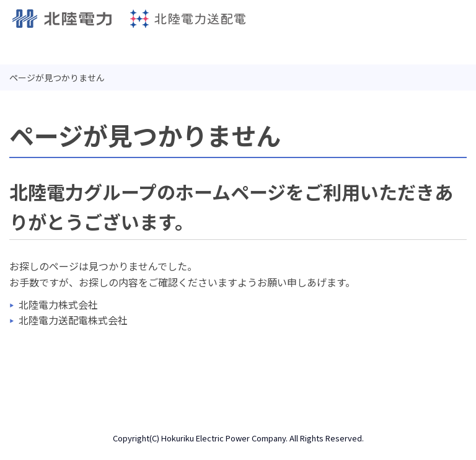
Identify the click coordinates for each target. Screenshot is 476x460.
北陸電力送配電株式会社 (73, 320)
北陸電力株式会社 (58, 304)
